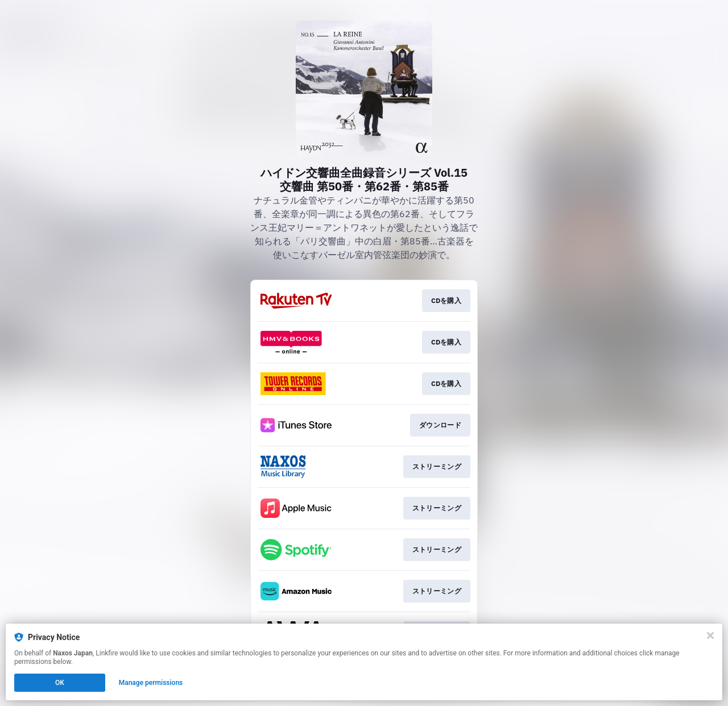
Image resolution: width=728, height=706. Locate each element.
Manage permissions (151, 683)
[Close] (710, 636)
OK (60, 683)
